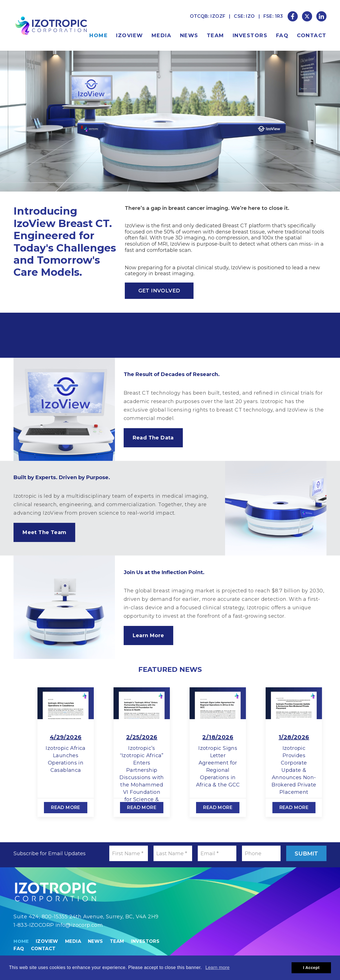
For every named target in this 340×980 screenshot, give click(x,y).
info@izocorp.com (79, 925)
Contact (312, 35)
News (189, 35)
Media (162, 35)
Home (98, 35)
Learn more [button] (217, 967)
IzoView (130, 35)
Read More (66, 807)
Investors (250, 35)
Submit (306, 854)
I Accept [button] (311, 968)
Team (215, 35)
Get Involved (159, 291)
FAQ (282, 35)
